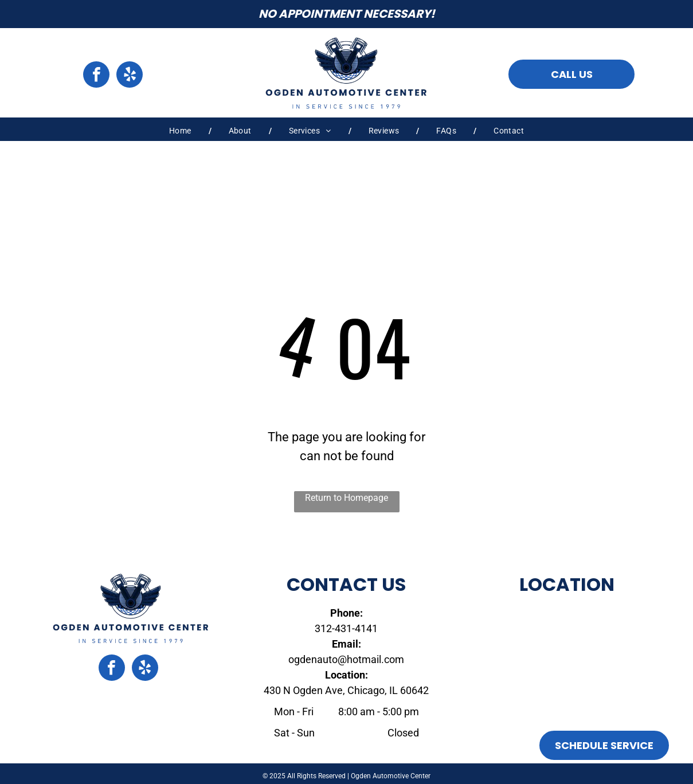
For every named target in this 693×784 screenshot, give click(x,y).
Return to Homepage (346, 498)
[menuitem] (182, 131)
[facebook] (96, 76)
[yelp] (130, 76)
